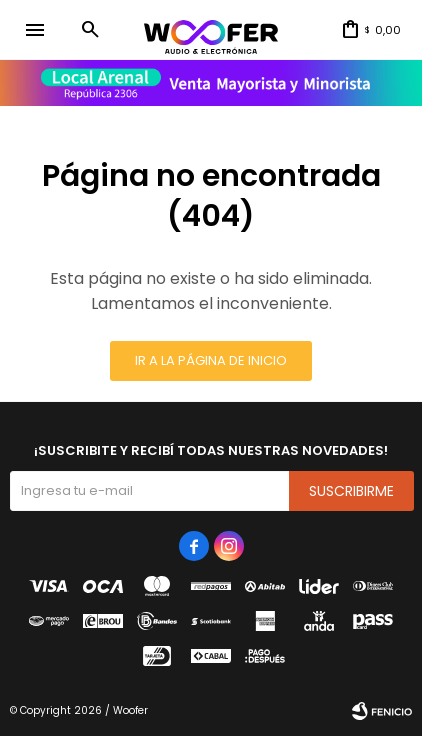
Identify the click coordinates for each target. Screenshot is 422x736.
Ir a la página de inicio (211, 360)
